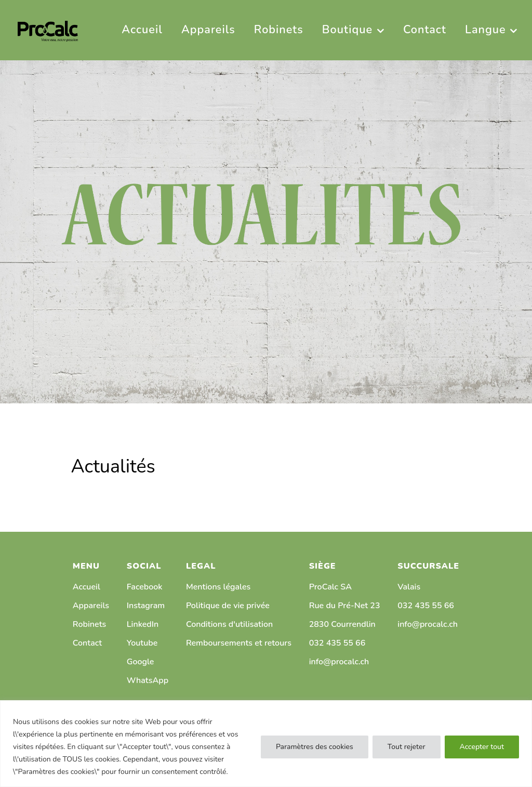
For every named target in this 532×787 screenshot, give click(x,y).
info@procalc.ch (339, 662)
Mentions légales (218, 587)
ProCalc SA (330, 587)
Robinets (89, 624)
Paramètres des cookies (315, 747)
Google (141, 662)
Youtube (142, 643)
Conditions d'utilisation (229, 624)
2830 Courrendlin (342, 624)
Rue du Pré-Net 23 (345, 606)
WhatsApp (148, 680)
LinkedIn (143, 624)
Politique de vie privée (228, 606)
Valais (409, 587)
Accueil (87, 587)
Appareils (91, 606)
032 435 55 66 (337, 643)
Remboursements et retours (239, 643)
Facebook (145, 587)
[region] (266, 744)
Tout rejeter (407, 747)
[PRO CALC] (48, 30)
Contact (87, 643)
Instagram (146, 606)
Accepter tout (482, 747)
